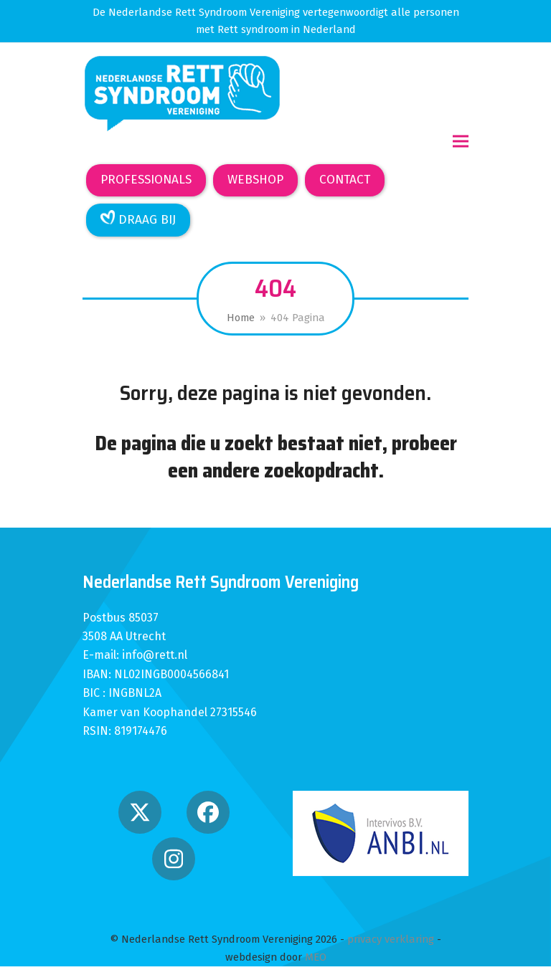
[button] (461, 142)
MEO (316, 957)
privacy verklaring (391, 939)
